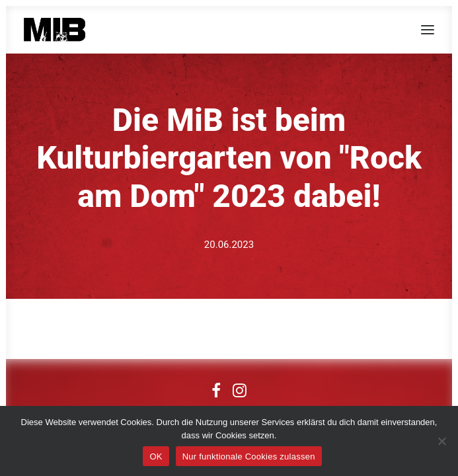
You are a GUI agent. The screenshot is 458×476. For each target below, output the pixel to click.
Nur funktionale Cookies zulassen (249, 456)
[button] (428, 30)
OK (156, 456)
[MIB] (55, 30)
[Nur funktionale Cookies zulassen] (441, 441)
